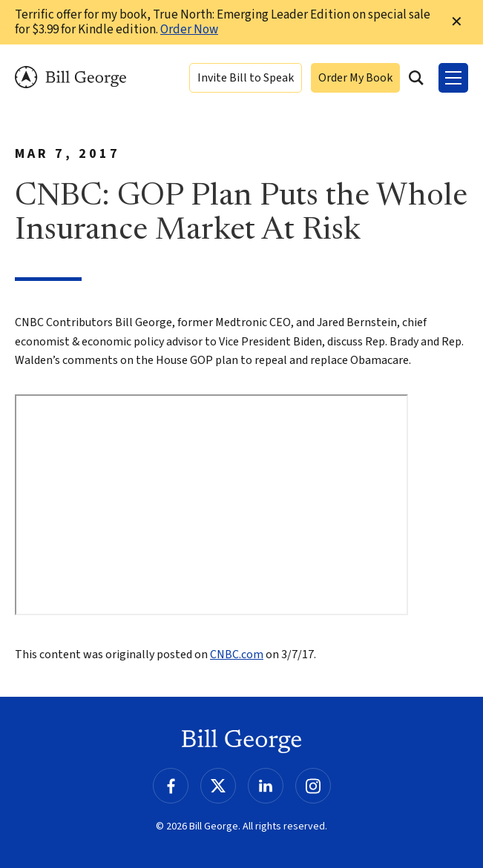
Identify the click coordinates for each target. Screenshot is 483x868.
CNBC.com (237, 655)
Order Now (189, 30)
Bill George (70, 77)
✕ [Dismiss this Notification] (457, 22)
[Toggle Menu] (453, 78)
